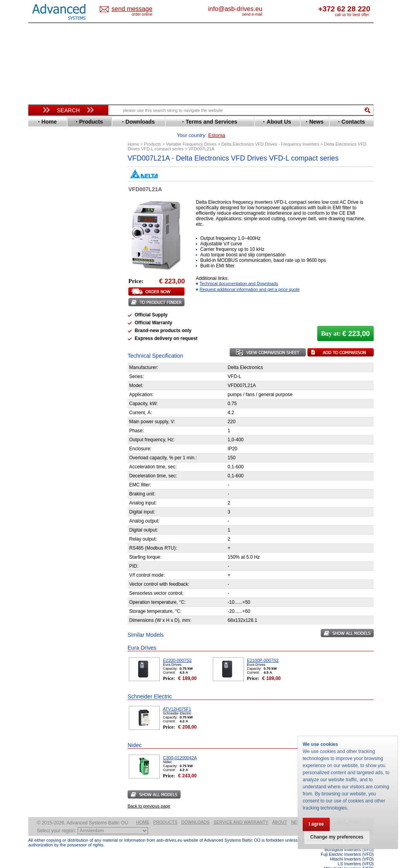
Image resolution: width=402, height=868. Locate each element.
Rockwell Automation (61, 317)
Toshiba (45, 347)
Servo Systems (50, 430)
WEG (41, 359)
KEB (41, 276)
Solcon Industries (57, 421)
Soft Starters (47, 380)
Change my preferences (337, 837)
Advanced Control (57, 176)
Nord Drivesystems (59, 300)
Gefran (44, 247)
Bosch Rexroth (53, 194)
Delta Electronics (56, 206)
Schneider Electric (58, 329)
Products (165, 810)
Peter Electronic (55, 409)
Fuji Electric (50, 241)
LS (39, 288)
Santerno (46, 323)
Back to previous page (149, 794)
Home (143, 810)
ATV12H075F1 (177, 697)
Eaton (42, 211)
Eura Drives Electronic (63, 229)
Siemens (46, 341)
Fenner (44, 235)
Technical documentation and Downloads (239, 271)
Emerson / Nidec (55, 217)
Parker (43, 312)
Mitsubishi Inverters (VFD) (349, 856)
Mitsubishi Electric (58, 294)
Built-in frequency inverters (58, 576)
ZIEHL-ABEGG (53, 365)
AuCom (44, 392)
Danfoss (45, 200)
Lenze (43, 282)
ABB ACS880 (361, 866)
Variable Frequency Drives (64, 164)
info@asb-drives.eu (268, 9)
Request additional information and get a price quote (249, 277)
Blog (38, 497)
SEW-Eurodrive (54, 335)
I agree (317, 824)
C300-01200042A (180, 746)
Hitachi (44, 253)
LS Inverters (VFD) (356, 852)
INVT (41, 270)
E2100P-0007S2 (263, 648)
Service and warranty (241, 810)
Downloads (196, 810)
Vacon (43, 353)
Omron (44, 306)
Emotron (46, 223)
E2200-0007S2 (177, 648)
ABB (41, 170)
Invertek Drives (54, 264)
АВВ (41, 386)
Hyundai (45, 259)
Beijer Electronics (57, 182)
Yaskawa (46, 370)
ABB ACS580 (361, 861)
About (280, 810)
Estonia (138, 9)
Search (68, 110)
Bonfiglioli (48, 188)
